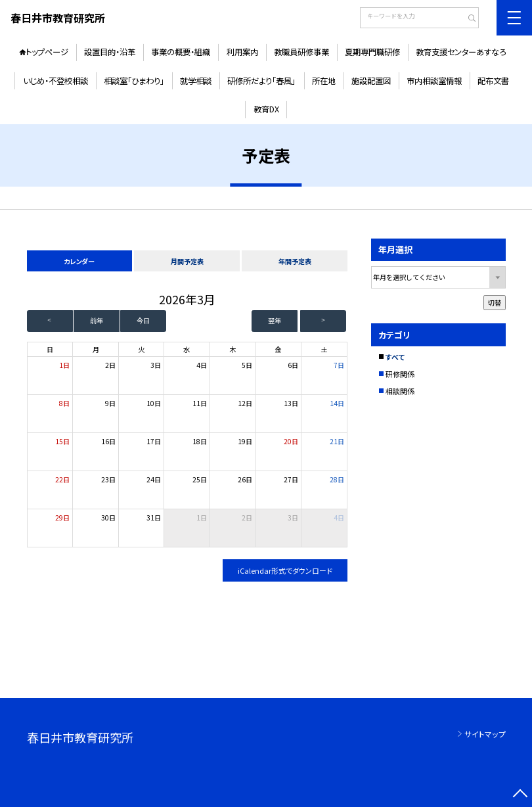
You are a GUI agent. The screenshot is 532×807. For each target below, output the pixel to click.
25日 (200, 479)
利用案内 (242, 52)
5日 (247, 365)
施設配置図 (371, 81)
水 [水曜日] (187, 349)
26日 (245, 479)
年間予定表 (295, 261)
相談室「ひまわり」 (134, 81)
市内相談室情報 (434, 81)
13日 (291, 403)
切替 (495, 303)
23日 (108, 479)
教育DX (266, 109)
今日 (143, 320)
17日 (154, 441)
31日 (154, 518)
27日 (291, 479)
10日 (154, 403)
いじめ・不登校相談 (55, 81)
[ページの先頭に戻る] (520, 795)
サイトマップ (485, 734)
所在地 (324, 81)
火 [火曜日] (141, 349)
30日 (108, 518)
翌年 (275, 320)
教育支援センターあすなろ (461, 52)
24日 (154, 479)
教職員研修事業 (301, 52)
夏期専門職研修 (372, 52)
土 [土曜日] (324, 349)
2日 (110, 365)
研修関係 (400, 374)
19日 (245, 441)
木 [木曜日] (233, 349)
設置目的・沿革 (110, 52)
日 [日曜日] (50, 349)
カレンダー (79, 261)
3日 (156, 365)
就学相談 (196, 81)
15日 (62, 441)
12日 (245, 403)
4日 (202, 365)
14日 (337, 403)
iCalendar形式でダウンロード (285, 570)
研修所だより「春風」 (261, 81)
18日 (200, 441)
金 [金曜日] (278, 349)
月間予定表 (187, 261)
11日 (200, 403)
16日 (108, 441)
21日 (337, 441)
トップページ (47, 52)
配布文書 (493, 81)
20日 (291, 441)
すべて (395, 357)
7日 (339, 365)
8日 (64, 403)
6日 (293, 365)
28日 (337, 479)
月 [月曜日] (96, 349)
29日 (62, 518)
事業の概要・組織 (181, 52)
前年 (97, 320)
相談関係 (400, 391)
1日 (64, 365)
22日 (62, 479)
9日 (110, 403)
